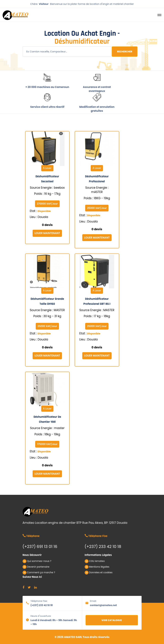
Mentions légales (97, 567)
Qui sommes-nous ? (37, 561)
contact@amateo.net (103, 605)
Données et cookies (99, 573)
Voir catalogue (112, 620)
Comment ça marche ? (39, 573)
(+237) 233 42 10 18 (42, 605)
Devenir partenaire (36, 567)
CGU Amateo (95, 561)
